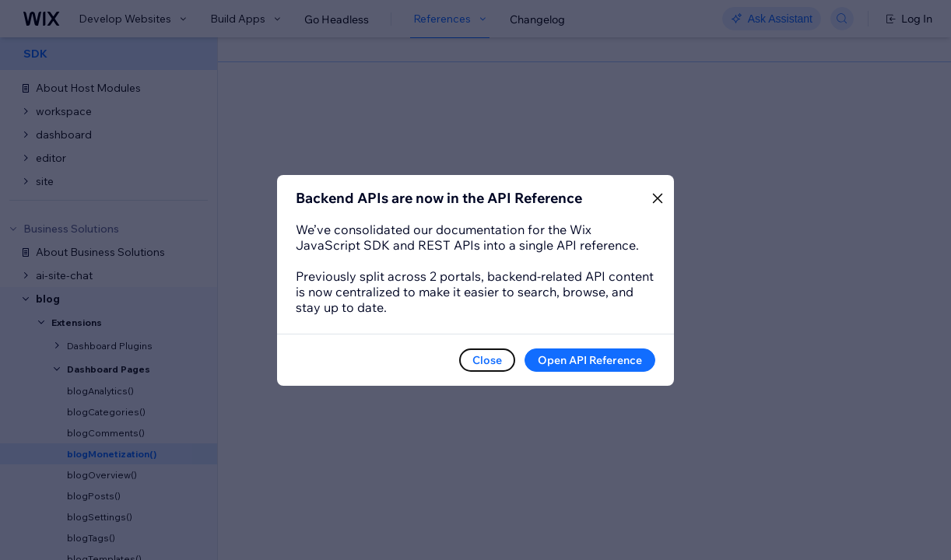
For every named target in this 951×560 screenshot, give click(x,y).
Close (487, 360)
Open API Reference (590, 360)
